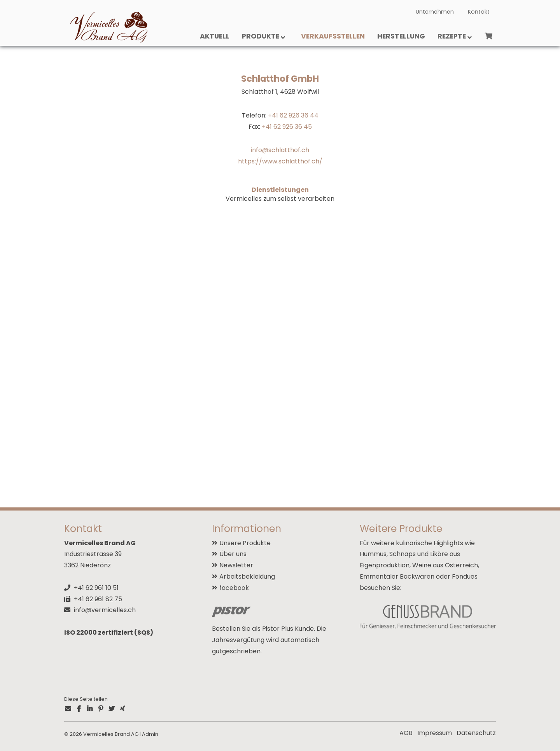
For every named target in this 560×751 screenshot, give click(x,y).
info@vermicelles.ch (105, 610)
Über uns (233, 554)
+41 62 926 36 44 (293, 115)
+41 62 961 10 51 (96, 588)
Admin (150, 734)
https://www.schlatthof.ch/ (280, 161)
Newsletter (236, 565)
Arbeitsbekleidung (247, 576)
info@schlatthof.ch (280, 150)
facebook (234, 588)
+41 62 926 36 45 (287, 127)
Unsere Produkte (245, 543)
